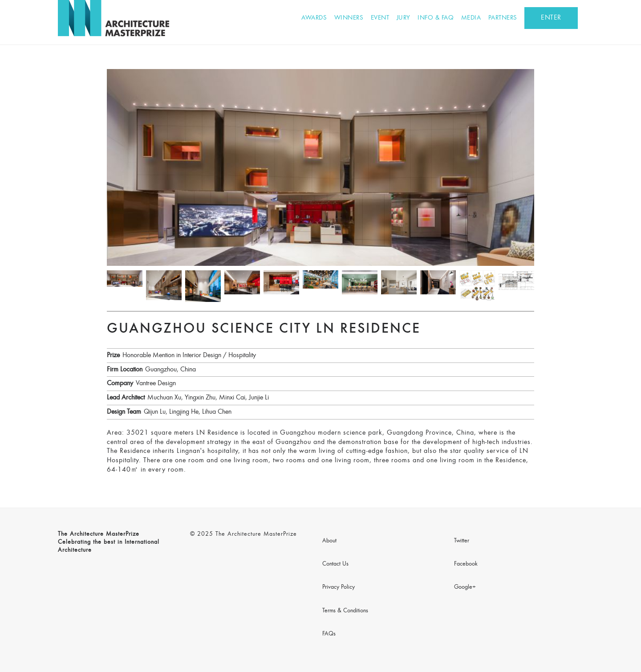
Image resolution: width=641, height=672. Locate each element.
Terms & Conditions (345, 611)
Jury (404, 18)
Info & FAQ (436, 18)
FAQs (329, 634)
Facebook (466, 564)
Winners (349, 18)
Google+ (465, 587)
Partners (503, 18)
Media (471, 18)
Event (380, 18)
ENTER (551, 18)
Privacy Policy (339, 587)
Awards (314, 18)
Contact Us (335, 564)
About (329, 541)
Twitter (462, 541)
